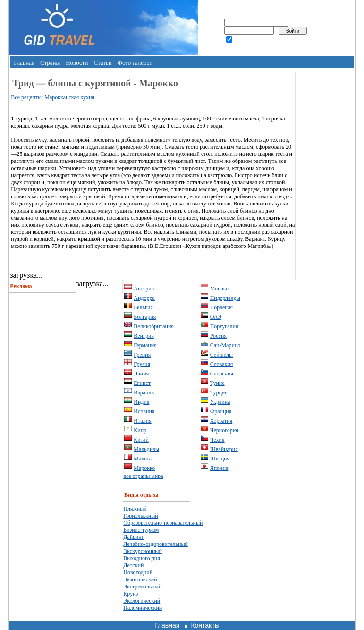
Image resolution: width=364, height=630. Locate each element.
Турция (219, 392)
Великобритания (154, 326)
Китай (141, 440)
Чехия (217, 440)
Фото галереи (135, 63)
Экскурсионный (143, 551)
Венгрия (144, 336)
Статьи (102, 63)
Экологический (142, 601)
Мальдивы (146, 449)
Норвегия (221, 307)
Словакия (222, 364)
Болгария (145, 317)
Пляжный (135, 509)
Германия (145, 345)
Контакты (205, 625)
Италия (142, 421)
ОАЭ (216, 317)
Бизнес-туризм (141, 530)
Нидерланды (225, 298)
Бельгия (143, 307)
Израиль (144, 392)
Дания (141, 374)
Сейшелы (222, 355)
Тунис (217, 383)
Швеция (220, 459)
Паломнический (143, 608)
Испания (144, 411)
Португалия (224, 326)
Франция (221, 411)
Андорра (144, 298)
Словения (222, 374)
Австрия (144, 289)
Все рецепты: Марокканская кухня (53, 97)
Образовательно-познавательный (163, 523)
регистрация (215, 48)
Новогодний (138, 572)
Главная (24, 63)
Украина (220, 402)
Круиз (131, 594)
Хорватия (221, 421)
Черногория (224, 430)
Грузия (142, 364)
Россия (218, 336)
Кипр (140, 430)
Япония (219, 468)
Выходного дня (141, 558)
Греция (142, 355)
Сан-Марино (225, 345)
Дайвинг (133, 537)
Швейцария (224, 449)
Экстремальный (142, 587)
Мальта (143, 459)
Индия (141, 402)
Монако (219, 289)
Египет (142, 383)
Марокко (144, 468)
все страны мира (143, 476)
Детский (133, 565)
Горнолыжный (140, 516)
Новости (77, 63)
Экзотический (140, 579)
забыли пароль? (253, 48)
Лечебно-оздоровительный (156, 544)
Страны (50, 63)
